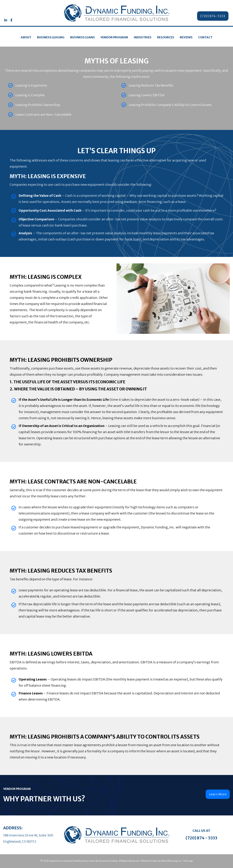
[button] (6, 20)
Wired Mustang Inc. (172, 861)
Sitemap (188, 861)
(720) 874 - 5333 (201, 838)
